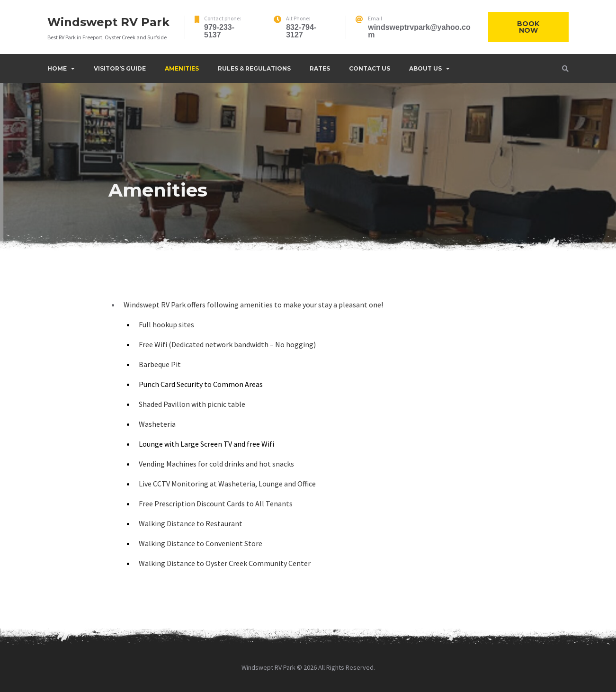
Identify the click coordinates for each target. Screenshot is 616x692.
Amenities (182, 68)
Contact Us (370, 68)
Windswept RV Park (108, 22)
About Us (425, 68)
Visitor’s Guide (120, 68)
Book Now (528, 27)
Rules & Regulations (254, 68)
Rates (320, 68)
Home (57, 68)
